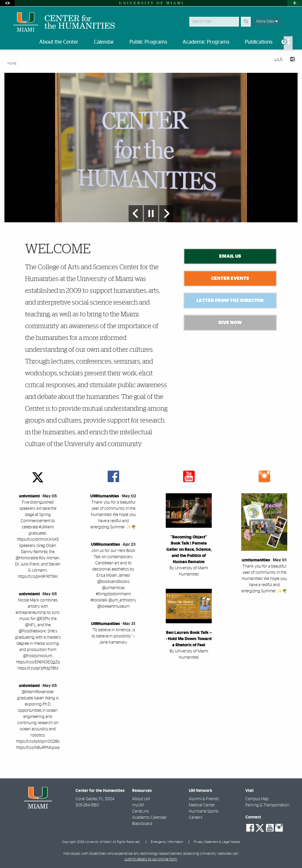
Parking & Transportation (267, 805)
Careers (196, 818)
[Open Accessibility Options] (7, 3)
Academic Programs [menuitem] (206, 42)
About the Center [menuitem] (59, 42)
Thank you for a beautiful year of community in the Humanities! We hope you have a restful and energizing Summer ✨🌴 (113, 515)
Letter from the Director (230, 300)
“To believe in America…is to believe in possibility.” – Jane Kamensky (113, 636)
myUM (138, 805)
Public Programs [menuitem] (148, 42)
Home (12, 64)
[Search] (246, 22)
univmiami (29, 496)
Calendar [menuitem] (104, 42)
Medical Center (202, 805)
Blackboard (142, 824)
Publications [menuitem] (259, 42)
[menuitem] (288, 43)
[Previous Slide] (136, 213)
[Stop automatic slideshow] (151, 213)
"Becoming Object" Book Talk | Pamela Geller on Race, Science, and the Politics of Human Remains (189, 550)
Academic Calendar (149, 818)
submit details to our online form (151, 859)
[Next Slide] (166, 213)
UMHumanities (105, 496)
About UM (141, 799)
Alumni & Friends (204, 799)
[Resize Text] (278, 60)
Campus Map (257, 799)
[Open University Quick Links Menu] (295, 3)
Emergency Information (167, 842)
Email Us (230, 256)
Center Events (230, 278)
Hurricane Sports (204, 811)
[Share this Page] (291, 60)
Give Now (230, 323)
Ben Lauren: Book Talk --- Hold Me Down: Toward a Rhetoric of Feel (189, 639)
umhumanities (256, 560)
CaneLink (141, 811)
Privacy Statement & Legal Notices (217, 842)
